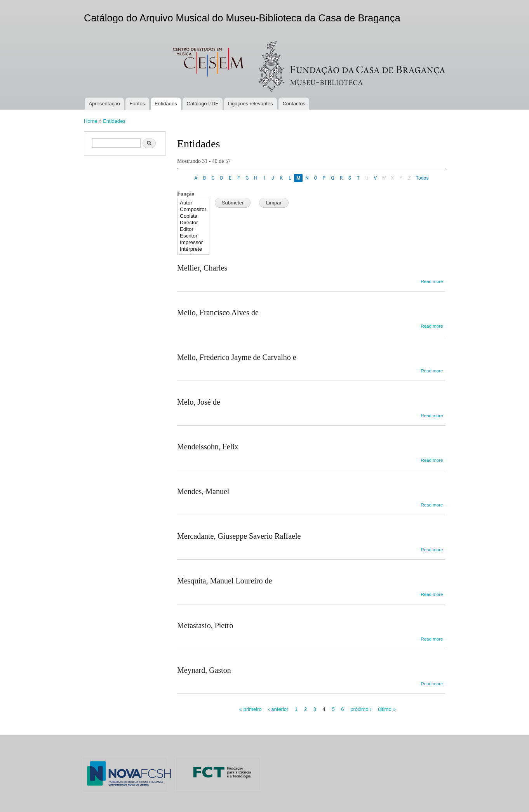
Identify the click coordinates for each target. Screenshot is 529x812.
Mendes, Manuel (203, 491)
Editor (193, 230)
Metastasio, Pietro (205, 625)
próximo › (361, 709)
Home (91, 121)
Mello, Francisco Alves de (218, 313)
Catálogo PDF (203, 104)
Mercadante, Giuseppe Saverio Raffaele (239, 536)
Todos (422, 178)
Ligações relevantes (251, 104)
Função (186, 194)
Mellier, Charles (202, 268)
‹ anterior (278, 709)
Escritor (193, 236)
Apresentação (104, 104)
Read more (432, 281)
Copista (193, 216)
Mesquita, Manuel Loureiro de (224, 581)
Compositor (193, 210)
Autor (193, 203)
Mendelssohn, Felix (208, 447)
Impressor (193, 243)
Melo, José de (199, 402)
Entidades (166, 104)
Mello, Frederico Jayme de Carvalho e (237, 357)
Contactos (294, 104)
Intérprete (193, 249)
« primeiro (251, 709)
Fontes (137, 104)
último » (387, 709)
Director (193, 223)
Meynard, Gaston (204, 670)
